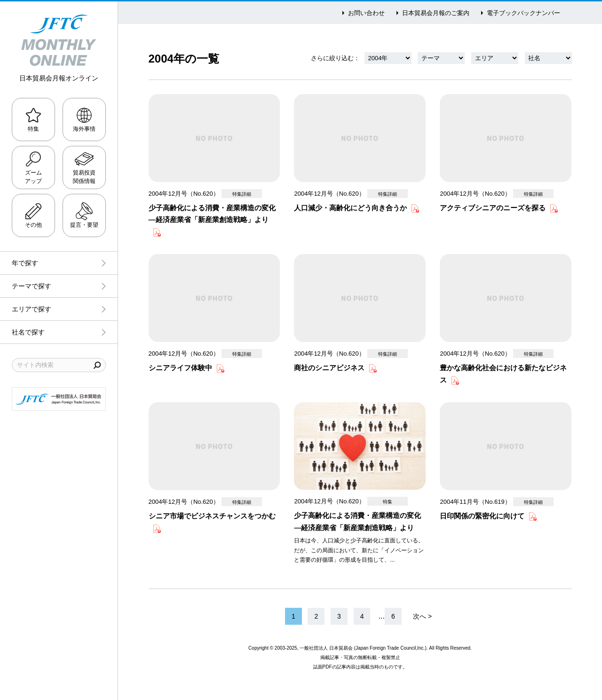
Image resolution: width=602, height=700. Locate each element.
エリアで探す (32, 309)
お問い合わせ (366, 13)
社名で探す (28, 332)
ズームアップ (33, 177)
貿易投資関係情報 (84, 177)
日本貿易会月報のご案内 (436, 13)
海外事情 (84, 129)
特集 (33, 129)
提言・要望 (84, 225)
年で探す (25, 263)
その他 (33, 225)
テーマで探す (32, 286)
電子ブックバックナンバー (523, 13)
